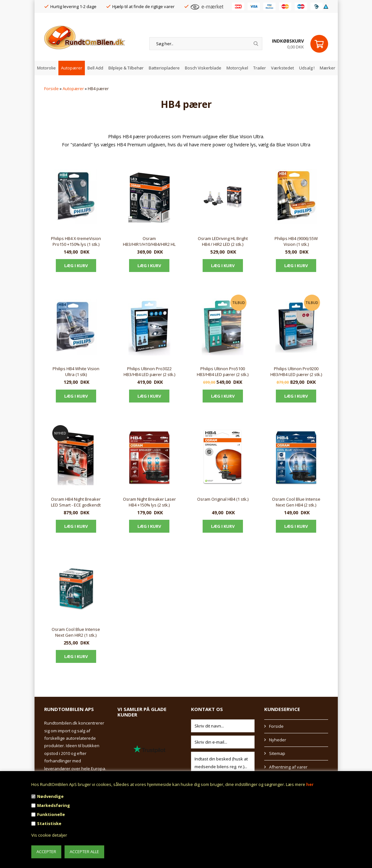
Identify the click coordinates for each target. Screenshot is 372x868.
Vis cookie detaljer (49, 835)
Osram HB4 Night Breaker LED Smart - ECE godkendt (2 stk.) (76, 502)
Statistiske (49, 823)
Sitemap (277, 753)
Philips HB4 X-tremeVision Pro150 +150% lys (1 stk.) (76, 241)
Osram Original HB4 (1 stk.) (223, 499)
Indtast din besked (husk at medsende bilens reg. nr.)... (223, 763)
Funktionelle (51, 814)
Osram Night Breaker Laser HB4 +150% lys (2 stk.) (149, 502)
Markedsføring (54, 805)
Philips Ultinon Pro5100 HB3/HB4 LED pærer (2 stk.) (223, 371)
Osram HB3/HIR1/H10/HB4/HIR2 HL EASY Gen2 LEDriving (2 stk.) (149, 242)
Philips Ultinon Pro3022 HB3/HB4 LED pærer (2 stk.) (149, 371)
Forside (51, 89)
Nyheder (278, 740)
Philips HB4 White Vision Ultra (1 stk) (76, 371)
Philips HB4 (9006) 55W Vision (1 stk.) (296, 241)
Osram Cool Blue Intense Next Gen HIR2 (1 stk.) (76, 632)
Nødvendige (50, 796)
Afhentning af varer (288, 767)
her (310, 784)
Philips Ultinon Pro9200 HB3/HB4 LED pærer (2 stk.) (296, 371)
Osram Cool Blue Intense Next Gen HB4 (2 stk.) (296, 502)
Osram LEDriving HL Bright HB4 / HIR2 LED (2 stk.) (223, 241)
